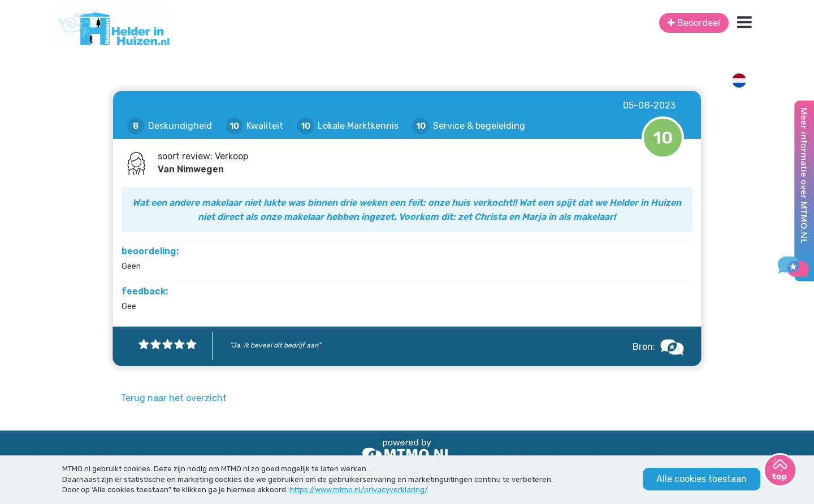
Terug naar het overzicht (174, 398)
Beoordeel (694, 23)
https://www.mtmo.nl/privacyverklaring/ (359, 490)
